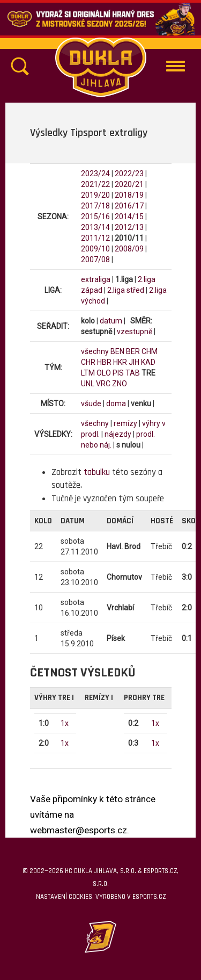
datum (111, 321)
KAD (148, 362)
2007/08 (95, 260)
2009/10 (95, 249)
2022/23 (129, 174)
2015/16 (95, 217)
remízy (125, 423)
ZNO (120, 384)
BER (133, 351)
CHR (88, 362)
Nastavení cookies (64, 897)
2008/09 (129, 249)
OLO (104, 373)
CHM (150, 351)
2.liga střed (126, 290)
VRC (103, 384)
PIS (118, 373)
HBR (104, 362)
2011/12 (95, 238)
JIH (134, 362)
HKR (120, 362)
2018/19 (129, 195)
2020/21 (129, 184)
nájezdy (118, 434)
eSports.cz (149, 897)
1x (65, 723)
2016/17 (129, 206)
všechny (95, 351)
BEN (117, 351)
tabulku (97, 472)
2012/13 (129, 227)
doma (116, 403)
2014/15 (129, 217)
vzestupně (135, 332)
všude (91, 403)
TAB (133, 373)
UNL (88, 384)
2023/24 (95, 174)
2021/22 (95, 184)
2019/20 (95, 195)
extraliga (96, 279)
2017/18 (95, 206)
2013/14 (95, 227)
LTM (88, 373)
